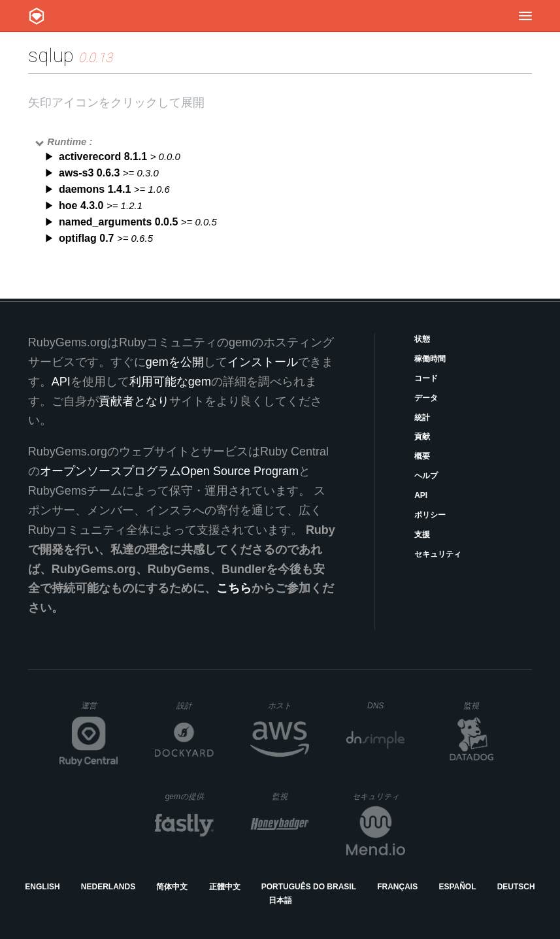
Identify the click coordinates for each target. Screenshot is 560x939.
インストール (263, 362)
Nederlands (108, 887)
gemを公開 (175, 362)
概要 (422, 456)
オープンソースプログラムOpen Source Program (169, 471)
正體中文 (225, 887)
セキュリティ (438, 554)
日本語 (280, 900)
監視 (482, 705)
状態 (422, 339)
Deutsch (516, 887)
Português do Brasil (309, 887)
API (421, 495)
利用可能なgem (170, 382)
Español (457, 887)
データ (426, 398)
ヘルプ (426, 476)
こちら (234, 588)
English (42, 887)
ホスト (288, 705)
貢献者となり (134, 401)
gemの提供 (190, 796)
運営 (100, 710)
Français (397, 887)
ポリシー (430, 515)
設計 (195, 705)
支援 (422, 535)
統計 (422, 418)
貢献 (422, 437)
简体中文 (172, 887)
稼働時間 (430, 359)
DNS (386, 706)
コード (426, 378)
